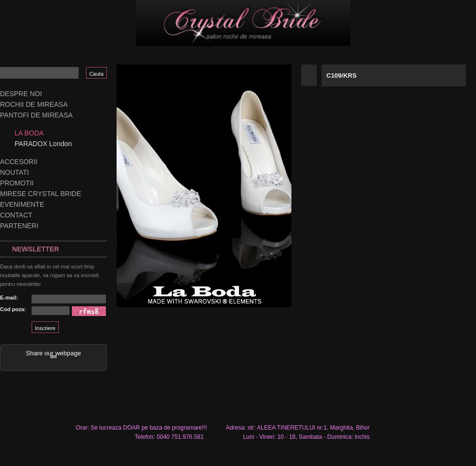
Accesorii (19, 162)
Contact (16, 215)
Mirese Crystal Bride (41, 194)
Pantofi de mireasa (36, 115)
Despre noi (21, 94)
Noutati (14, 172)
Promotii (17, 183)
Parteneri (19, 226)
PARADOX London (43, 144)
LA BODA (29, 133)
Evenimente (22, 204)
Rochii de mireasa (34, 104)
